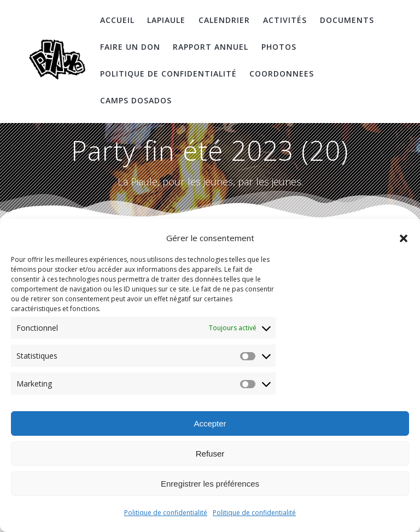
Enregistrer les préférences (210, 484)
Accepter (210, 423)
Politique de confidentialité (166, 513)
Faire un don (130, 47)
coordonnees (282, 74)
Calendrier (224, 20)
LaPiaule (166, 20)
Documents (347, 20)
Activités (285, 20)
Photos (279, 47)
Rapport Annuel (211, 47)
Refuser (210, 454)
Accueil (117, 20)
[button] (404, 238)
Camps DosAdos (136, 100)
